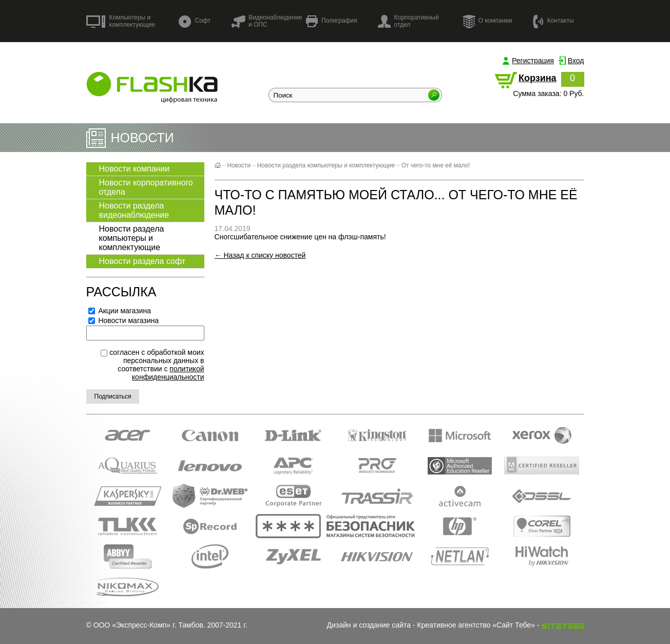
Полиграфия (332, 21)
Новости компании (135, 169)
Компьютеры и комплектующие (121, 21)
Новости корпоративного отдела (146, 187)
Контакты (553, 21)
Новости (239, 165)
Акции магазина (120, 311)
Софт (195, 21)
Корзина (538, 78)
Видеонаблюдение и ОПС (266, 21)
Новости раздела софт (142, 261)
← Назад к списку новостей (260, 255)
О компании (487, 21)
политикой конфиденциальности (168, 373)
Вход (576, 61)
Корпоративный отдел (408, 21)
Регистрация (533, 61)
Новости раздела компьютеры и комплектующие (132, 238)
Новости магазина (124, 320)
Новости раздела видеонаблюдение (134, 210)
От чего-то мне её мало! (436, 165)
